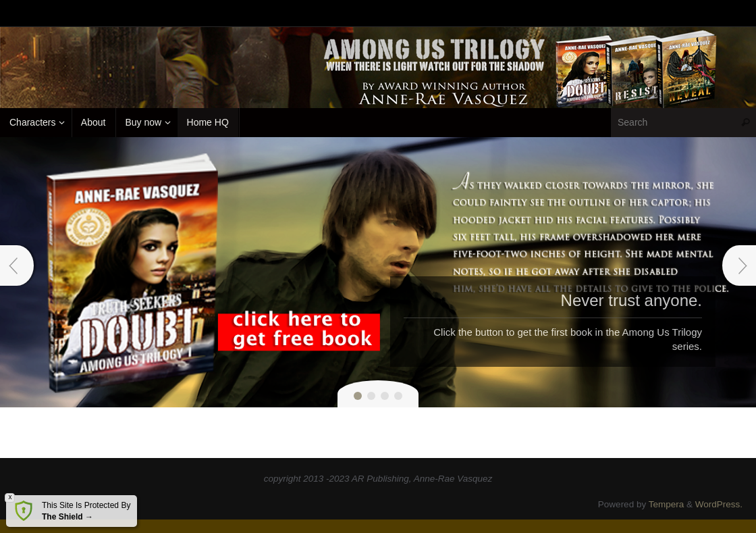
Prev (17, 265)
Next (739, 265)
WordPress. (719, 504)
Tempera (667, 504)
